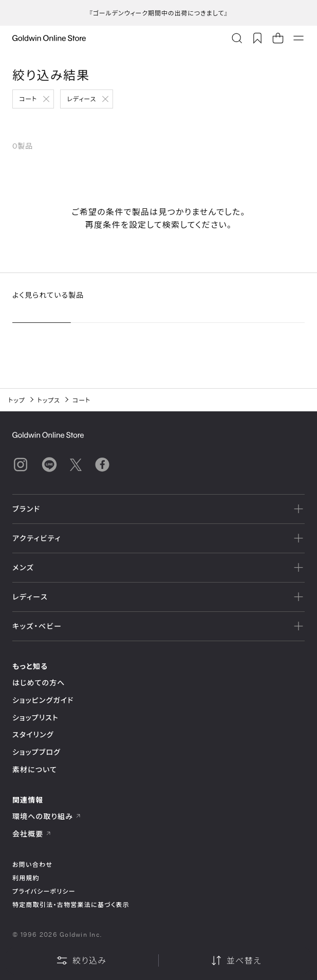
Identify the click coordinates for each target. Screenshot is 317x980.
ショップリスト (35, 718)
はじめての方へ (39, 683)
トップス (49, 400)
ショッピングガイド (43, 700)
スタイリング (33, 734)
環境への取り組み (47, 816)
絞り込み (81, 960)
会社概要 (32, 834)
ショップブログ (36, 752)
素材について (35, 769)
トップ (17, 400)
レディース (81, 99)
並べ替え (236, 960)
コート (28, 99)
